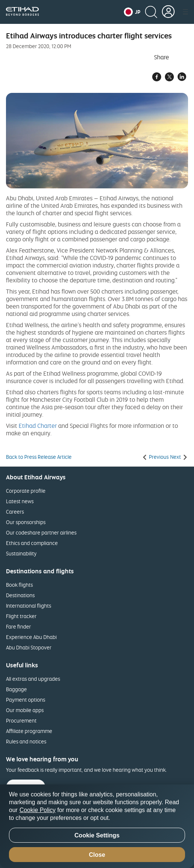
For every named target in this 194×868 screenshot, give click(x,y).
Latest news (20, 501)
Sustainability (21, 553)
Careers (15, 512)
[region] (97, 826)
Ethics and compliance (32, 543)
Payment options (26, 700)
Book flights (19, 585)
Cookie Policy (37, 810)
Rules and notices (26, 741)
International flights (29, 606)
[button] (132, 12)
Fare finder (18, 626)
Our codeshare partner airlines (41, 532)
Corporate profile (26, 491)
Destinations (20, 595)
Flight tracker (21, 616)
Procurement (21, 720)
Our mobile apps (25, 710)
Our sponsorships (26, 522)
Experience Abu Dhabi (31, 637)
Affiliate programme (29, 731)
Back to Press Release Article (39, 457)
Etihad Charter (38, 426)
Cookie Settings (97, 835)
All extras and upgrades (33, 679)
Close (97, 855)
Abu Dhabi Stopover (29, 647)
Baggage (16, 689)
